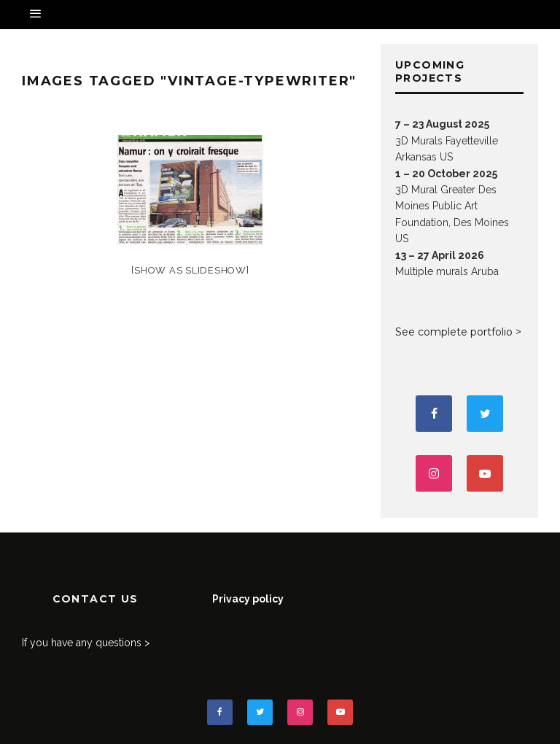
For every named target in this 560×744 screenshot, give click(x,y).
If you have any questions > (86, 643)
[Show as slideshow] (190, 270)
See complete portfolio (454, 332)
